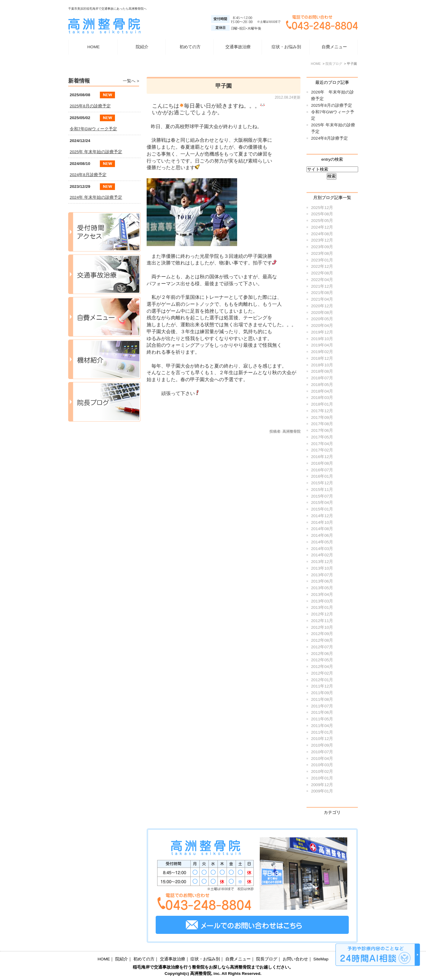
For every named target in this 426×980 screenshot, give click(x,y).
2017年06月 (322, 430)
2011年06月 (322, 712)
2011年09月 (322, 693)
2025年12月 (322, 208)
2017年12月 (322, 411)
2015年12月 (322, 483)
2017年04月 (322, 444)
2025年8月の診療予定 (332, 105)
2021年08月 (322, 293)
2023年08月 (322, 253)
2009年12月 (322, 785)
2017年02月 (322, 450)
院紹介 (122, 959)
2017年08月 (322, 424)
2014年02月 (322, 555)
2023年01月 (322, 260)
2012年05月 (322, 660)
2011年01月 (322, 732)
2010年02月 (322, 771)
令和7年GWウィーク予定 (93, 129)
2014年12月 (322, 516)
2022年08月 (322, 273)
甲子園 (224, 86)
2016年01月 (322, 476)
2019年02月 (322, 352)
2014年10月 (322, 522)
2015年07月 (322, 496)
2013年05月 (322, 588)
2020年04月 (322, 326)
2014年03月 (322, 549)
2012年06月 (322, 654)
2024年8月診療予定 (329, 138)
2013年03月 (322, 601)
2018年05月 (322, 385)
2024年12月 (322, 227)
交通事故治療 (238, 47)
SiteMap (321, 959)
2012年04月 (322, 667)
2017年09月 (322, 417)
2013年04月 (322, 594)
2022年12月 (322, 266)
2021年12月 (322, 286)
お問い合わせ (295, 959)
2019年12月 (322, 332)
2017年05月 (322, 437)
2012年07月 (322, 647)
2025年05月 (322, 221)
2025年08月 (322, 214)
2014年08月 (322, 529)
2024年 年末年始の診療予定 (96, 197)
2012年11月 (322, 621)
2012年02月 (322, 673)
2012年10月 (322, 627)
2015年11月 (322, 490)
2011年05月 (322, 719)
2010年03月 (322, 765)
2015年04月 (322, 503)
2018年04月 (322, 391)
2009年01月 (322, 791)
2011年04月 (322, 726)
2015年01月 (322, 509)
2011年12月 (322, 686)
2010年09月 (322, 745)
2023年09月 (322, 247)
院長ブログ (267, 959)
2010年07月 (322, 752)
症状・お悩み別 (205, 959)
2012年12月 (322, 614)
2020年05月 (322, 319)
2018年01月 (322, 404)
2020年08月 (322, 313)
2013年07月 (322, 575)
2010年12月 (322, 739)
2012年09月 (322, 634)
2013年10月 (322, 568)
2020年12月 (322, 306)
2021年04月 (322, 299)
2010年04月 (322, 759)
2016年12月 (322, 457)
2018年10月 (322, 365)
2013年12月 (322, 562)
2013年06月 (322, 581)
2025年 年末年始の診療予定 (96, 152)
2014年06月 (322, 535)
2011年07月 (322, 706)
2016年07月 (322, 470)
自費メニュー (334, 47)
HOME (94, 47)
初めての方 (190, 47)
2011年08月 (322, 699)
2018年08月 (322, 371)
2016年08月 (322, 463)
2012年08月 (322, 640)
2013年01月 (322, 607)
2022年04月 (322, 280)
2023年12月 (322, 240)
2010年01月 (322, 778)
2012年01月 (322, 680)
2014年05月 (322, 542)
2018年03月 (322, 398)
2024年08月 (322, 234)
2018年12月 (322, 358)
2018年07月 (322, 378)
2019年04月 (322, 345)
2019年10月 (322, 339)
